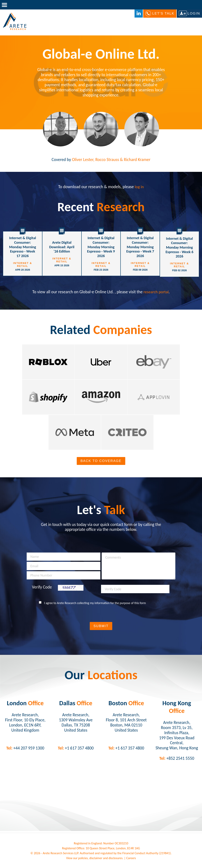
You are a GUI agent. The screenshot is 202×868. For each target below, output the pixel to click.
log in (139, 187)
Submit (101, 627)
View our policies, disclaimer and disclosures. (95, 859)
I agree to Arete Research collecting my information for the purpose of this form (95, 604)
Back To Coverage (101, 462)
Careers (132, 859)
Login (194, 13)
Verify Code (42, 588)
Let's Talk (163, 13)
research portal (156, 291)
